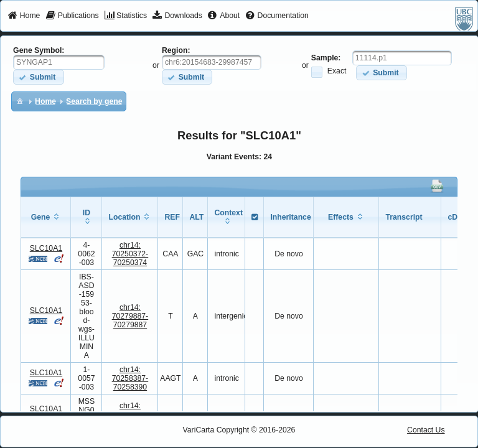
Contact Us (426, 430)
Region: (176, 50)
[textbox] (59, 62)
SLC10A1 (46, 248)
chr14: (130, 254)
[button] (38, 77)
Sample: (326, 58)
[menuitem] (24, 16)
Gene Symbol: (39, 50)
